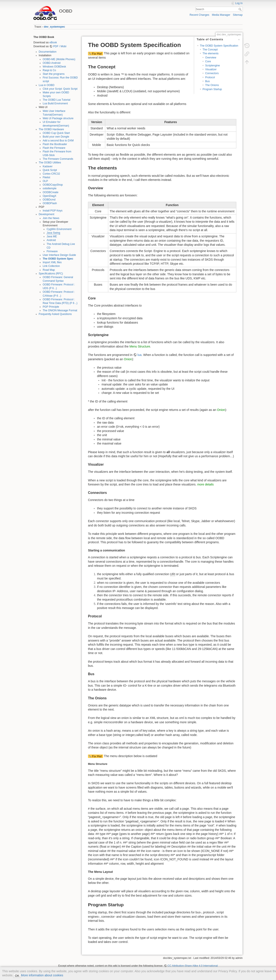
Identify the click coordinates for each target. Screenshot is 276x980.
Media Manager (221, 15)
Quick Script (50, 170)
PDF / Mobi (60, 46)
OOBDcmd (49, 200)
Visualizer (211, 69)
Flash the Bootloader (55, 144)
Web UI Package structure (58, 118)
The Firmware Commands (58, 159)
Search (241, 9)
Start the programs (54, 74)
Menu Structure (140, 346)
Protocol (210, 77)
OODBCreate (51, 192)
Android (51, 240)
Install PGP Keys (53, 211)
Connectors (212, 73)
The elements (210, 53)
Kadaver (48, 166)
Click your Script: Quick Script (60, 89)
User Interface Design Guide (59, 255)
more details (205, 484)
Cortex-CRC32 (51, 174)
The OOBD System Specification (219, 46)
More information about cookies (42, 975)
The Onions (212, 85)
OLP (45, 181)
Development (47, 214)
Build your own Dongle (56, 137)
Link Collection (51, 266)
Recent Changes (199, 15)
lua (140, 355)
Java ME (52, 236)
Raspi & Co (49, 70)
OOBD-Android (52, 63)
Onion (128, 359)
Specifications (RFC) (51, 274)
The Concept (210, 50)
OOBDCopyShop (53, 185)
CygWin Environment (59, 229)
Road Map (49, 270)
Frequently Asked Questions (55, 314)
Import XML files (52, 262)
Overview (211, 58)
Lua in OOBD (47, 85)
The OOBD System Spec (58, 259)
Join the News (51, 218)
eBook (53, 42)
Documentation (48, 52)
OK (17, 976)
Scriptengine (212, 66)
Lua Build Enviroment (55, 103)
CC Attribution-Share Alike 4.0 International (193, 966)
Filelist (46, 177)
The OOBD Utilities (50, 163)
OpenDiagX (49, 196)
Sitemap (238, 15)
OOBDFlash (50, 203)
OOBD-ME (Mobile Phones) (59, 59)
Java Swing (53, 233)
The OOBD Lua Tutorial (56, 100)
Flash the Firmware (54, 148)
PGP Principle (51, 307)
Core (208, 61)
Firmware (52, 251)
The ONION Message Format (60, 310)
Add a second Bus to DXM (58, 141)
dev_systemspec (55, 27)
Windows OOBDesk (54, 67)
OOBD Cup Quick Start (56, 133)
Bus (207, 81)
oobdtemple (50, 188)
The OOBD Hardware (51, 129)
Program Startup (212, 89)
